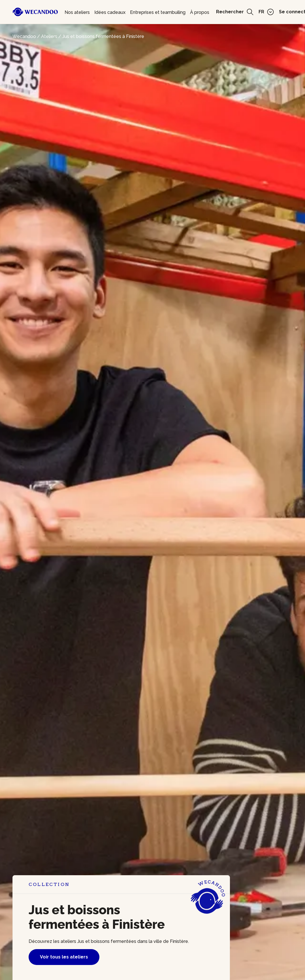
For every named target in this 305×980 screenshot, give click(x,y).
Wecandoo (24, 36)
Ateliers (49, 36)
